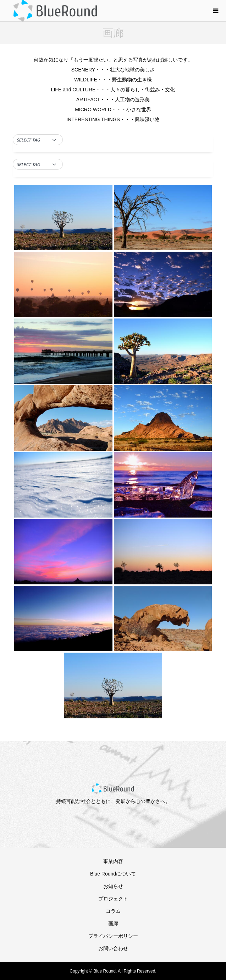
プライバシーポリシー (113, 936)
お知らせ (113, 886)
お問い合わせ (113, 948)
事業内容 (113, 861)
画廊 (113, 923)
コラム (113, 911)
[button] (38, 140)
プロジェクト (113, 899)
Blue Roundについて (113, 874)
